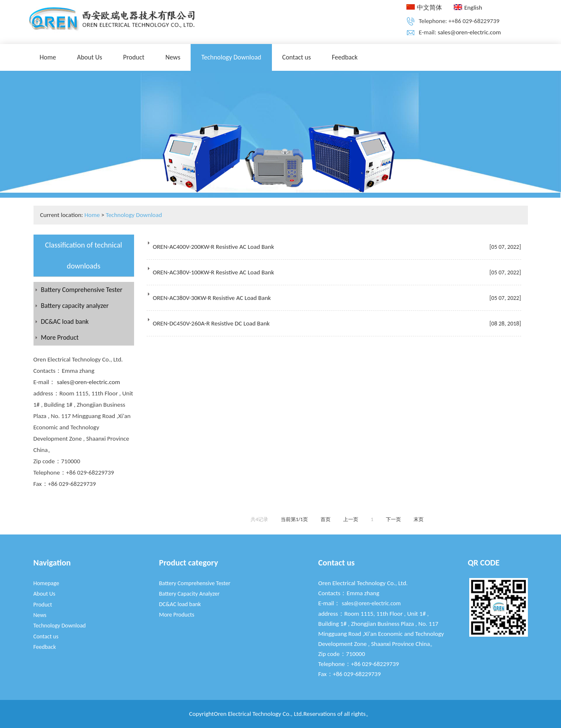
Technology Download (231, 57)
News (173, 57)
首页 (326, 519)
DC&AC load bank (65, 321)
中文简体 (424, 8)
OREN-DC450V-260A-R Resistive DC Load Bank (211, 323)
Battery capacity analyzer (75, 306)
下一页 (393, 519)
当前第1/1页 (294, 519)
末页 (419, 519)
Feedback (345, 57)
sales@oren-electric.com (469, 32)
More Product (60, 337)
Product (134, 57)
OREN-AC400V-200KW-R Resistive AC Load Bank (213, 247)
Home (48, 57)
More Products (177, 615)
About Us (90, 57)
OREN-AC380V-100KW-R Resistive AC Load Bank (213, 272)
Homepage (47, 583)
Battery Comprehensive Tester (82, 290)
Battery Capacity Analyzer (190, 594)
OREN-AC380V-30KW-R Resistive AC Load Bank (212, 298)
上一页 (351, 519)
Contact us (297, 57)
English (468, 8)
